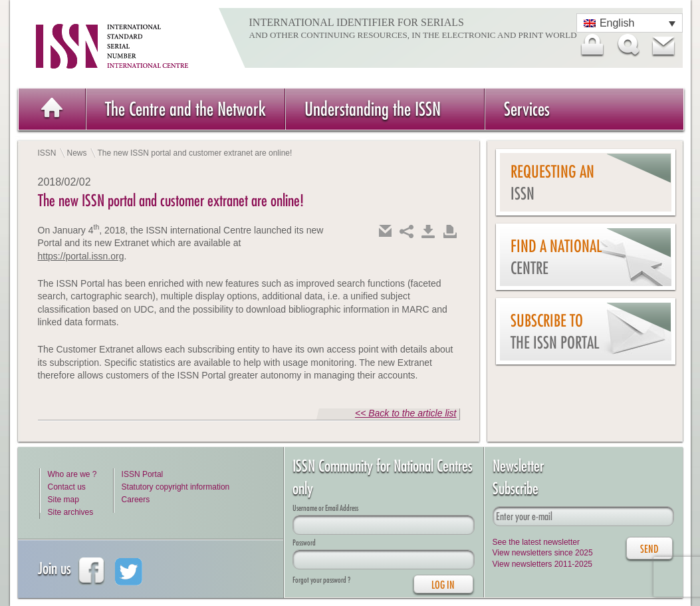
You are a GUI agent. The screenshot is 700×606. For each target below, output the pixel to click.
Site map (63, 500)
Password (304, 542)
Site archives (71, 512)
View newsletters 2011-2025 (543, 564)
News (77, 153)
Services (527, 109)
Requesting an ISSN (552, 183)
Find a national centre (556, 257)
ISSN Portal (143, 474)
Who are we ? (72, 474)
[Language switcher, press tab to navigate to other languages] (630, 23)
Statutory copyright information (176, 487)
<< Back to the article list (406, 413)
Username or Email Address (325, 508)
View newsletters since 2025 (543, 553)
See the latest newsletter (536, 542)
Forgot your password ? (321, 580)
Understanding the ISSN (373, 109)
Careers (136, 500)
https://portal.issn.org (81, 256)
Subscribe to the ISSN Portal (555, 332)
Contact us (67, 487)
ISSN (47, 153)
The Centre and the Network (185, 109)
